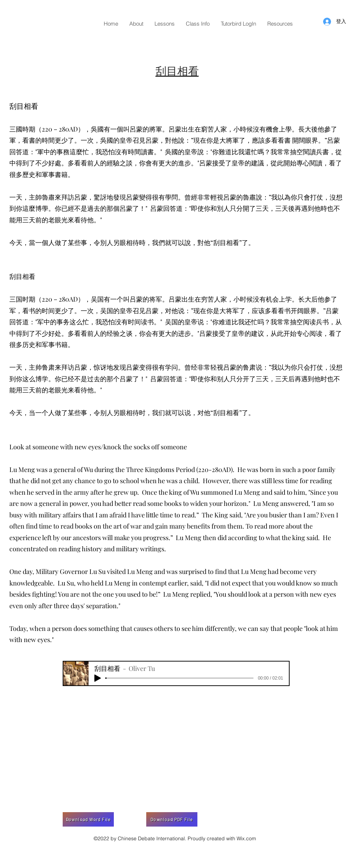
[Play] (98, 678)
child (191, 481)
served (45, 492)
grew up (126, 492)
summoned (217, 492)
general (65, 469)
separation (101, 606)
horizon (235, 503)
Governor (74, 571)
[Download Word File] (88, 819)
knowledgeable (31, 583)
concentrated (29, 549)
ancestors (87, 538)
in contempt (149, 583)
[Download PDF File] (172, 819)
